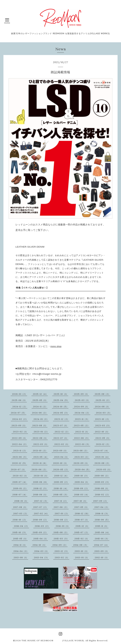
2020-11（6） (40, 463)
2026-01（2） (20, 394)
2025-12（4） (40, 394)
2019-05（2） (61, 482)
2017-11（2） (61, 501)
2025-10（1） (61, 394)
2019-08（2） (102, 476)
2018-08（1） (102, 488)
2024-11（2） (40, 406)
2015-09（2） (40, 532)
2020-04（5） (83, 469)
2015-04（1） (41, 539)
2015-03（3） (61, 539)
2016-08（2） (61, 520)
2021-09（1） (60, 451)
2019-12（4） (61, 476)
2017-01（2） (62, 513)
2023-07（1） (61, 425)
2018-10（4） (61, 488)
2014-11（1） (20, 545)
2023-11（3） (82, 419)
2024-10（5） (61, 406)
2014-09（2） (60, 545)
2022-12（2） (62, 432)
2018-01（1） (21, 501)
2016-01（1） (63, 526)
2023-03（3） (103, 425)
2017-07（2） (41, 507)
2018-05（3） (61, 495)
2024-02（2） (20, 419)
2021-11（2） (20, 451)
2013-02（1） (62, 557)
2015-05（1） (20, 539)
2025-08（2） (103, 394)
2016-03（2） (42, 526)
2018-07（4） (20, 495)
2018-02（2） (102, 495)
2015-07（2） (82, 532)
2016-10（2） (20, 520)
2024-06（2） (40, 413)
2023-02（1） (20, 432)
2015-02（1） (82, 539)
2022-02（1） (62, 444)
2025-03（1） (82, 400)
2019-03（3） (102, 482)
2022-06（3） (82, 438)
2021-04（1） (61, 457)
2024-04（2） (82, 413)
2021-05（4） (41, 457)
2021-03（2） (82, 457)
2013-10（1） (82, 551)
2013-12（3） (62, 551)
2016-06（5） (102, 520)
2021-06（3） (20, 457)
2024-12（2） (20, 406)
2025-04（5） (61, 400)
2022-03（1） (41, 444)
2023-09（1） (19, 425)
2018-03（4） (82, 495)
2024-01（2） (41, 419)
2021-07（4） (102, 451)
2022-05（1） (103, 438)
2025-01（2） (103, 400)
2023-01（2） (41, 432)
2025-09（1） (81, 394)
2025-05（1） (40, 400)
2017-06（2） (61, 507)
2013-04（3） (41, 557)
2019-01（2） (20, 488)
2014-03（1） (42, 551)
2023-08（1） (40, 425)
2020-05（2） (61, 469)
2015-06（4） (102, 532)
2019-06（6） (41, 482)
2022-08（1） (40, 438)
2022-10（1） (102, 432)
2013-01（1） (82, 557)
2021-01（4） (103, 457)
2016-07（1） (82, 520)
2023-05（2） (82, 425)
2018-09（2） (81, 488)
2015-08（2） (61, 532)
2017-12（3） (41, 501)
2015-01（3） (102, 539)
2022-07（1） (61, 438)
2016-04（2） (21, 526)
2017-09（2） (101, 501)
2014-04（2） (21, 551)
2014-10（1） (40, 545)
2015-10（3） (20, 532)
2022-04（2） (20, 444)
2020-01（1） (41, 476)
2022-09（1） (19, 438)
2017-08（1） (20, 507)
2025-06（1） (19, 400)
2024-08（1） (102, 406)
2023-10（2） (103, 419)
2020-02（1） (20, 476)
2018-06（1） (40, 495)
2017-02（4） (41, 513)
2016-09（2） (40, 520)
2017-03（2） (21, 513)
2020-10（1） (60, 463)
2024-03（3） (104, 413)
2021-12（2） (103, 444)
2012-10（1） (102, 557)
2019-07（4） (20, 482)
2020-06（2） (40, 469)
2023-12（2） (62, 419)
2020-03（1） (104, 469)
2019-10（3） (82, 476)
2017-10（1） (81, 501)
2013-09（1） (102, 551)
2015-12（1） (82, 526)
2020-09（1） (81, 463)
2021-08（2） (81, 451)
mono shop (56, 346)
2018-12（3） (41, 488)
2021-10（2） (40, 451)
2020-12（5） (20, 463)
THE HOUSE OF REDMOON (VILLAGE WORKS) (53, 640)
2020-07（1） (18, 469)
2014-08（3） (81, 545)
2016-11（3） (102, 513)
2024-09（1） (82, 406)
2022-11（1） (82, 432)
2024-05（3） (61, 413)
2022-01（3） (83, 444)
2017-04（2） (102, 507)
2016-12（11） (82, 513)
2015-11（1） (102, 526)
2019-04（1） (82, 482)
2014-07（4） (101, 545)
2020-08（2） (102, 463)
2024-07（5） (19, 413)
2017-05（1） (81, 507)
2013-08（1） (21, 557)
